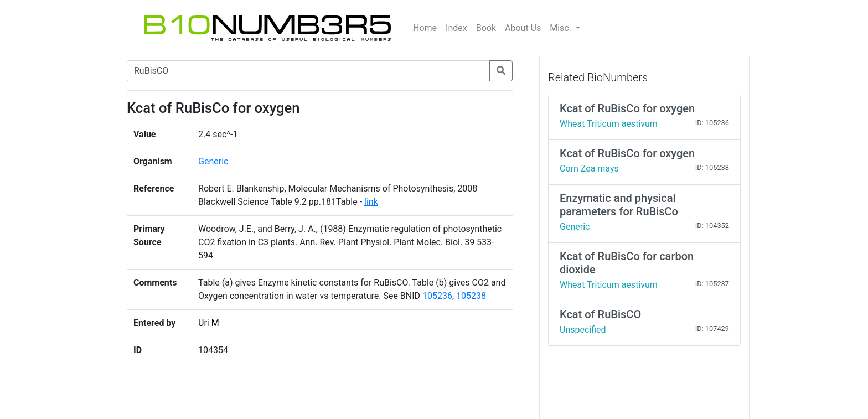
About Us (523, 28)
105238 (471, 296)
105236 (437, 296)
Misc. (562, 28)
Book (486, 28)
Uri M (209, 323)
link (371, 202)
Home (425, 28)
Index (456, 28)
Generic (213, 161)
